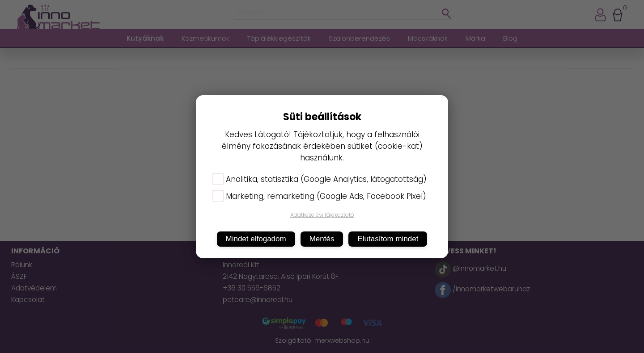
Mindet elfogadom (256, 239)
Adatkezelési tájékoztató (322, 215)
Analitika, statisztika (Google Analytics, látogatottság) (320, 179)
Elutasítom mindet (388, 239)
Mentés (322, 239)
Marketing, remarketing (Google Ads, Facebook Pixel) (319, 196)
